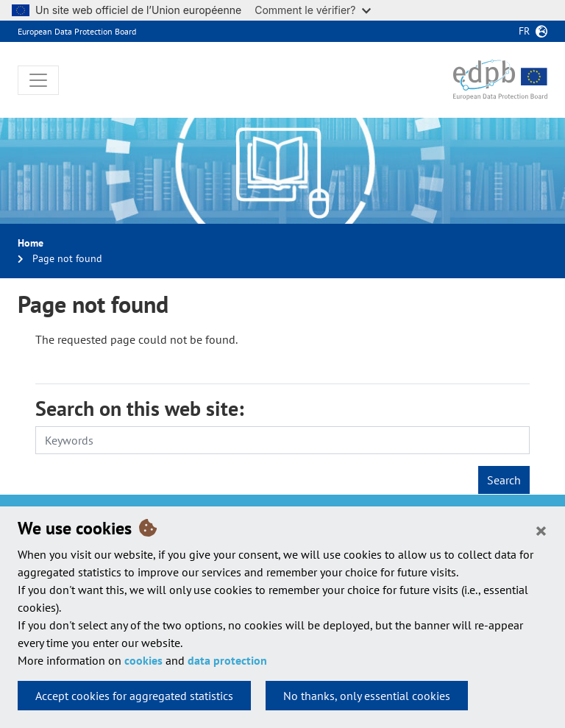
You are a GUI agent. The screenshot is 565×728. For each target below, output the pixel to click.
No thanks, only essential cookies (367, 696)
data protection (227, 660)
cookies (143, 660)
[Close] (541, 530)
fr (524, 31)
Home (31, 243)
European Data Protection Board (77, 31)
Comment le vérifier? (312, 10)
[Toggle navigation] (38, 80)
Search (504, 480)
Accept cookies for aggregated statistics (134, 696)
